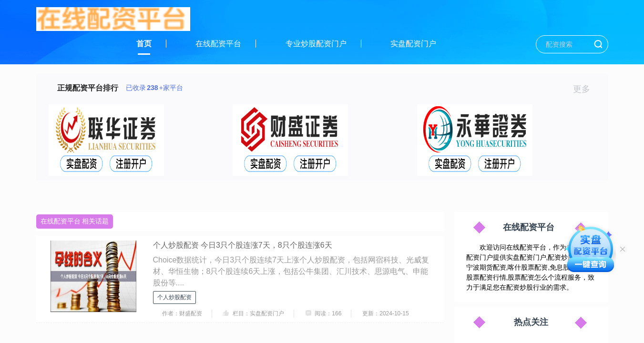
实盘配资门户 (413, 44)
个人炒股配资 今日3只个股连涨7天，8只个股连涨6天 (243, 245)
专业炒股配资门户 (316, 44)
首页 (144, 44)
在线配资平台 (218, 44)
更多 (586, 89)
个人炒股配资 (174, 297)
